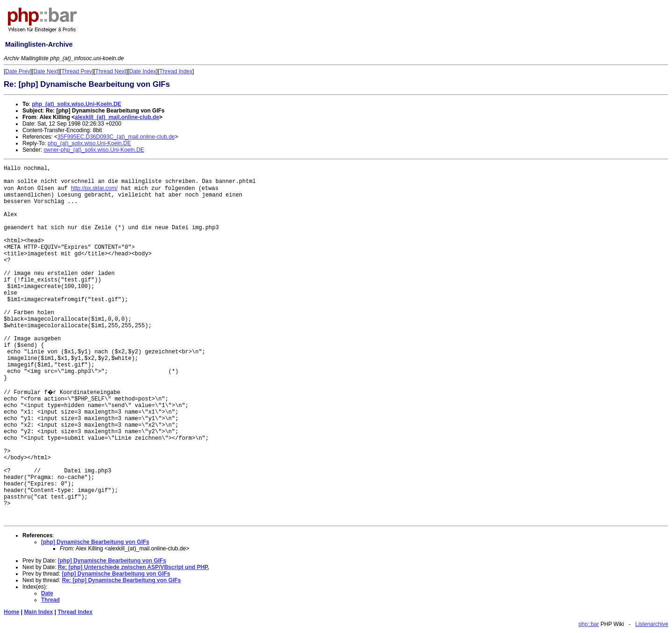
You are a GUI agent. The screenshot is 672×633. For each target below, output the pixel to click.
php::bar (588, 624)
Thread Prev (77, 71)
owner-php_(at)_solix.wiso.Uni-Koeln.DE (94, 150)
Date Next (45, 71)
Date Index (143, 71)
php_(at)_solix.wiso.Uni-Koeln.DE (76, 104)
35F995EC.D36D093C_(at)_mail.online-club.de (116, 137)
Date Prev (17, 71)
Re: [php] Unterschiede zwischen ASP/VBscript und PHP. (133, 567)
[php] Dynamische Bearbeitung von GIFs (95, 542)
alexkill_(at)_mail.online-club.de (117, 117)
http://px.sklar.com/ (94, 188)
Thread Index (176, 71)
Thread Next (111, 71)
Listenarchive (652, 624)
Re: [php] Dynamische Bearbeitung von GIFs (122, 580)
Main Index (38, 612)
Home (11, 612)
